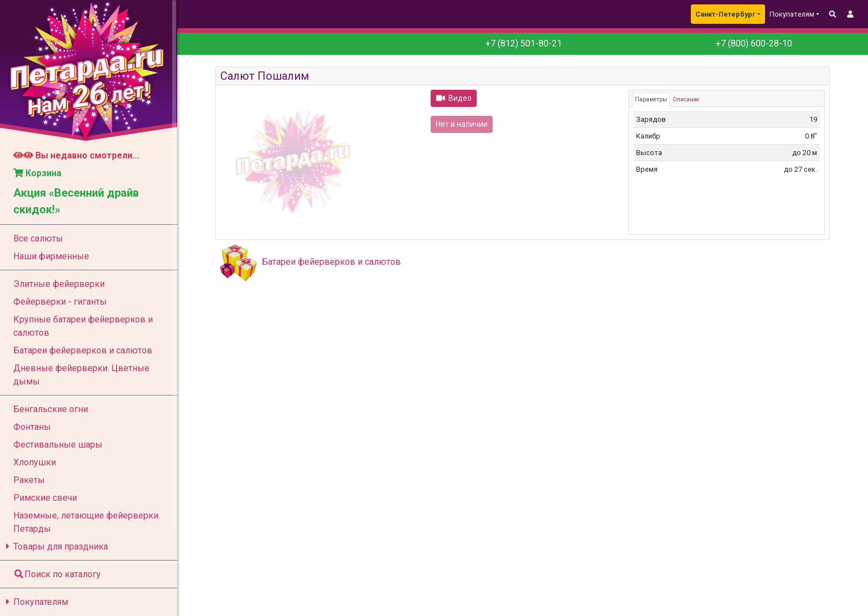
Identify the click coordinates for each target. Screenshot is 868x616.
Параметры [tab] (651, 99)
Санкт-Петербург (725, 14)
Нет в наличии (462, 124)
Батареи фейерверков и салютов (331, 262)
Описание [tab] (686, 99)
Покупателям (35, 602)
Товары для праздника (55, 546)
